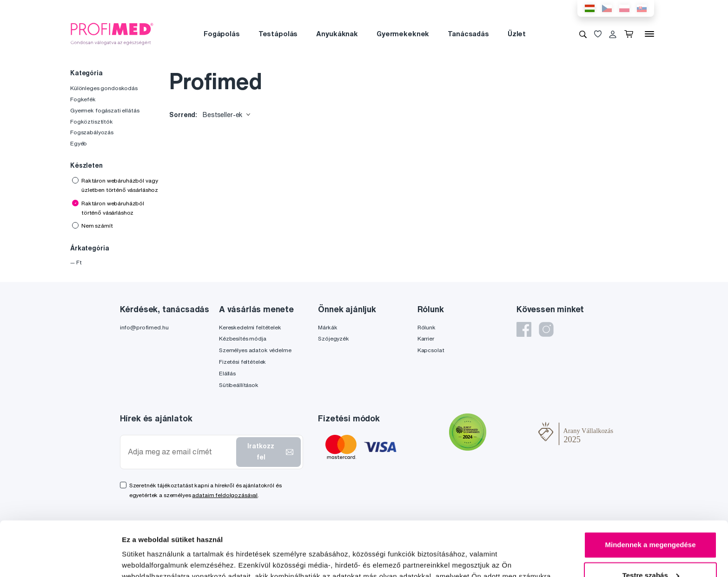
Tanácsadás (468, 34)
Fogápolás (222, 34)
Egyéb (79, 143)
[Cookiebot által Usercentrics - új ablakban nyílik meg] (60, 559)
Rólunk (427, 327)
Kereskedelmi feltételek (250, 327)
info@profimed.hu (144, 327)
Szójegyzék (334, 338)
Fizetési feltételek (242, 362)
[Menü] (649, 34)
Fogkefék (83, 99)
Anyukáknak (337, 34)
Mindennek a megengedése (650, 490)
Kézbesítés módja (243, 338)
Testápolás (278, 34)
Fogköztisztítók (92, 121)
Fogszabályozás (92, 132)
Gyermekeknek (403, 34)
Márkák (328, 327)
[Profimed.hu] (112, 33)
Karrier (426, 338)
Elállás (227, 373)
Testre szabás (651, 521)
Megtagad (650, 551)
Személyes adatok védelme (255, 350)
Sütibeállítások (239, 385)
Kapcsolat (431, 350)
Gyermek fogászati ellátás (105, 110)
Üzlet (517, 34)
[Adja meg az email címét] (180, 452)
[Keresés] (583, 34)
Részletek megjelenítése (162, 559)
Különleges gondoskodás (104, 88)
